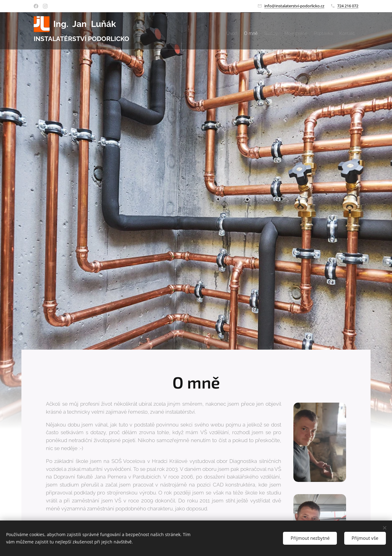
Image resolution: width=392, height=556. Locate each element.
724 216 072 (348, 6)
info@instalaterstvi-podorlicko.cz (294, 6)
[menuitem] (199, 31)
